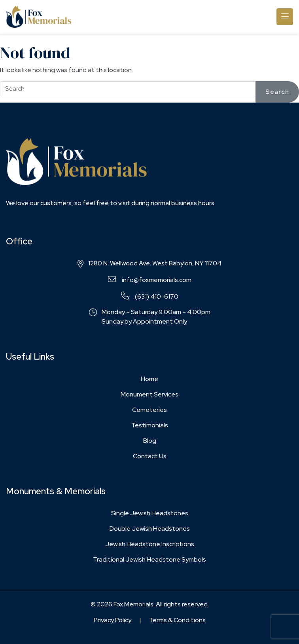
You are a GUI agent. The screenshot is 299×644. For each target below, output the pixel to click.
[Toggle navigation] (285, 17)
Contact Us (150, 456)
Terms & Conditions (177, 620)
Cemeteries (149, 410)
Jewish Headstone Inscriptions (150, 544)
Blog (150, 441)
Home (149, 379)
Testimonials (150, 425)
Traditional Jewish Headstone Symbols (149, 559)
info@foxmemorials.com (150, 280)
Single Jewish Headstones (150, 513)
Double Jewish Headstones (150, 529)
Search (277, 92)
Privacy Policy (113, 620)
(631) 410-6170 (150, 296)
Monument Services (149, 394)
